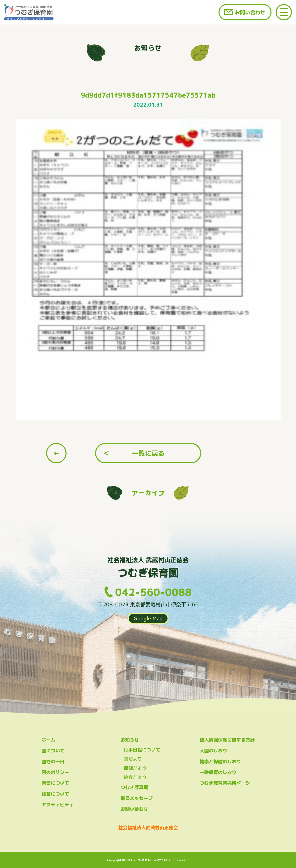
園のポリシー (55, 772)
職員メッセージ (137, 798)
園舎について (55, 783)
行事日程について (142, 750)
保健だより (135, 768)
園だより (133, 759)
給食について (55, 794)
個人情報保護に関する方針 (227, 740)
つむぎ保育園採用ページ (225, 783)
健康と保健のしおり (220, 762)
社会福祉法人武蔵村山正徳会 (148, 828)
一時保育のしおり (218, 772)
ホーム (48, 740)
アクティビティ (58, 805)
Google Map (148, 618)
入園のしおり (213, 751)
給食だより (135, 777)
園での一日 (53, 762)
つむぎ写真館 (134, 787)
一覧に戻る (148, 453)
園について (53, 751)
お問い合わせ (250, 12)
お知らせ (130, 740)
